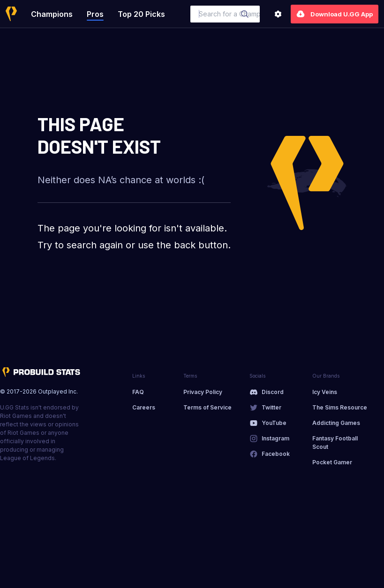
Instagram (275, 438)
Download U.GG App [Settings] (335, 14)
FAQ (138, 392)
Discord (273, 392)
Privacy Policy (203, 392)
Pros (95, 14)
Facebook (276, 454)
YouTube (274, 423)
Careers (144, 407)
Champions (52, 14)
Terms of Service (207, 407)
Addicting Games (336, 423)
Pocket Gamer (332, 462)
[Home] (11, 14)
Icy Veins (325, 392)
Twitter (271, 407)
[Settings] (278, 14)
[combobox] (225, 14)
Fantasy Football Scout (335, 443)
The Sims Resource (340, 407)
